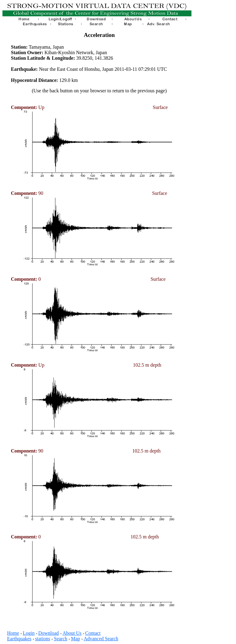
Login (29, 633)
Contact (93, 633)
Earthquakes (19, 639)
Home (13, 633)
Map (75, 639)
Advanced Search (101, 639)
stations (43, 639)
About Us (72, 633)
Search (61, 639)
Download (49, 633)
